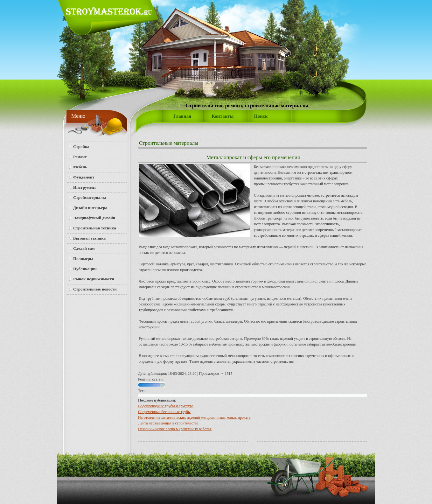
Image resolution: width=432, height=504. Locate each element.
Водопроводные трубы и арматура (166, 406)
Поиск (261, 116)
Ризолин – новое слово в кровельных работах (175, 429)
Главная (182, 116)
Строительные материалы (169, 143)
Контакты (223, 116)
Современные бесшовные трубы (164, 412)
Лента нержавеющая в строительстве (168, 423)
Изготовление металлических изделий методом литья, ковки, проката (194, 417)
